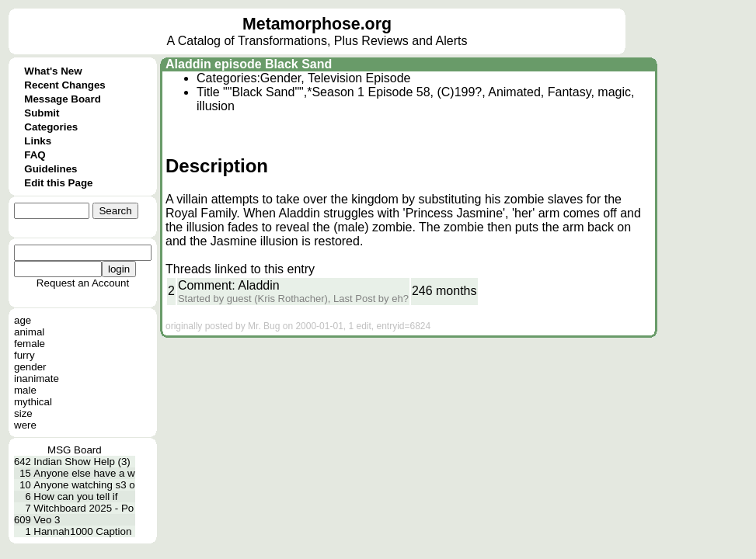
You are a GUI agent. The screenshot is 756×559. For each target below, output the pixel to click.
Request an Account (83, 283)
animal (29, 332)
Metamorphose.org (317, 24)
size (23, 413)
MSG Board (75, 450)
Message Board (63, 99)
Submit (42, 113)
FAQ (35, 155)
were (25, 425)
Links (38, 141)
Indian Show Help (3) (82, 462)
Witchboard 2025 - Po (84, 508)
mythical (33, 402)
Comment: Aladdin (229, 285)
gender (30, 367)
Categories (51, 127)
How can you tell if (75, 497)
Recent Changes (64, 85)
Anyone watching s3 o (84, 485)
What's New (53, 71)
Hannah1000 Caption (82, 531)
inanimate (37, 378)
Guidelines (51, 169)
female (30, 344)
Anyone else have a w (84, 473)
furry (24, 355)
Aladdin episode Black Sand (249, 64)
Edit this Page (58, 183)
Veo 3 (47, 520)
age (23, 320)
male (25, 390)
